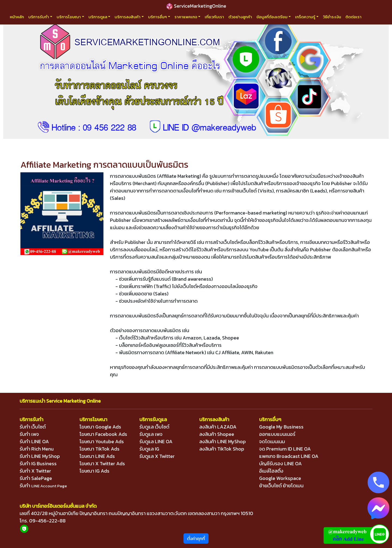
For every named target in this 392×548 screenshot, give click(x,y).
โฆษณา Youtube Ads (102, 441)
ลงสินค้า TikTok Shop (222, 449)
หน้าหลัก (17, 17)
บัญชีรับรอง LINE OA (281, 463)
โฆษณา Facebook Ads (103, 434)
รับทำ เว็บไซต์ (33, 427)
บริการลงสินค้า (128, 17)
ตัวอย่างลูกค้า (240, 17)
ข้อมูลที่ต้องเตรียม (272, 17)
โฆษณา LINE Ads (97, 456)
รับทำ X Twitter (35, 471)
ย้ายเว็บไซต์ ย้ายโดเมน (281, 486)
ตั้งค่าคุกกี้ (196, 538)
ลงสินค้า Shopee (217, 434)
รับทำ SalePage (36, 478)
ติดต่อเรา (353, 17)
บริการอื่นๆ (157, 17)
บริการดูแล (98, 17)
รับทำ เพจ (29, 434)
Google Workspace (280, 478)
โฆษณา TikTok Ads (99, 449)
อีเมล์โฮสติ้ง (271, 471)
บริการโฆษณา (69, 17)
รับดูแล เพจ (151, 434)
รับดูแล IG (149, 449)
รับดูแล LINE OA (156, 441)
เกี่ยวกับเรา (214, 17)
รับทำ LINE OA (34, 441)
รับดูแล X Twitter (157, 456)
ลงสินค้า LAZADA (218, 427)
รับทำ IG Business (38, 463)
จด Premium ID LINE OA (285, 449)
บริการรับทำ (39, 17)
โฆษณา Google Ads (100, 427)
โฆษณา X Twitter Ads (102, 463)
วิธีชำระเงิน (332, 17)
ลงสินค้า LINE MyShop (223, 441)
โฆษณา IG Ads (94, 471)
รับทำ (43, 486)
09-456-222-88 (47, 521)
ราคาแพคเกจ (186, 17)
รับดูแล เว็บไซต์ (154, 427)
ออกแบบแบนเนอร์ (277, 434)
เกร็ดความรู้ (305, 17)
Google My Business (281, 427)
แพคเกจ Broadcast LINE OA (289, 456)
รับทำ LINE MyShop (40, 456)
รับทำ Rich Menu (37, 449)
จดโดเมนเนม (272, 441)
